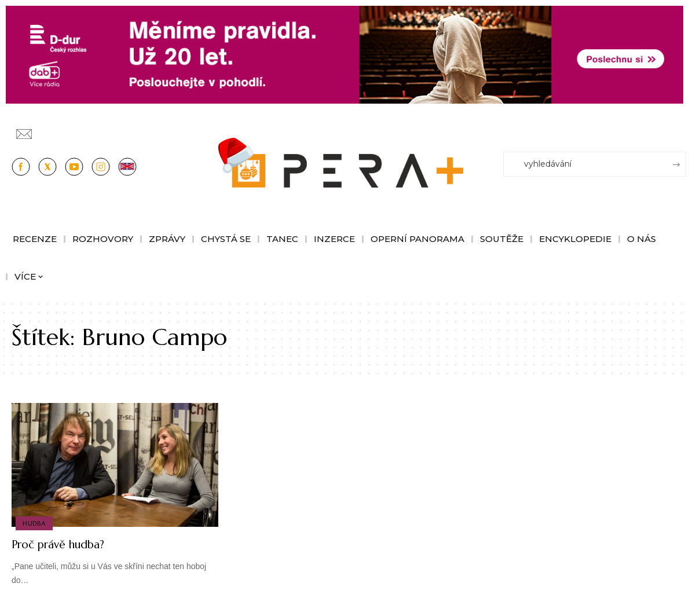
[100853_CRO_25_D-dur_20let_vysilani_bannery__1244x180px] (345, 54)
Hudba (35, 523)
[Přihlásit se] (680, 129)
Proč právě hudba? (67, 544)
